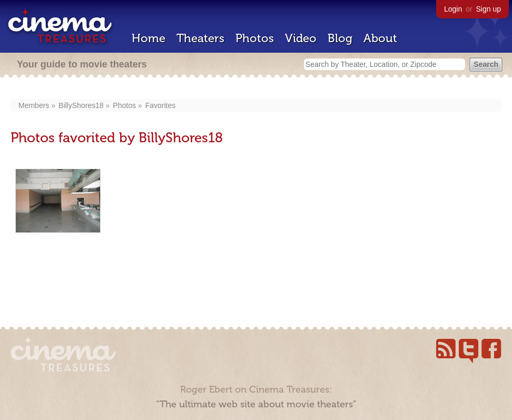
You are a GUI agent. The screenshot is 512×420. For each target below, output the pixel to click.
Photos (255, 38)
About (380, 38)
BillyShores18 (81, 105)
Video (301, 38)
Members (34, 105)
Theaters (200, 38)
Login (453, 9)
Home (149, 38)
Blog (340, 38)
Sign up (489, 9)
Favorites (161, 105)
